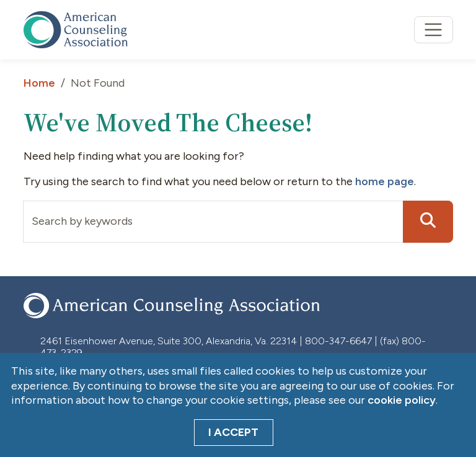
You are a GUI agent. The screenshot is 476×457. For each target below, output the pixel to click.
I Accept (233, 432)
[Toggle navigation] (434, 30)
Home (39, 83)
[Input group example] (213, 222)
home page (385, 181)
